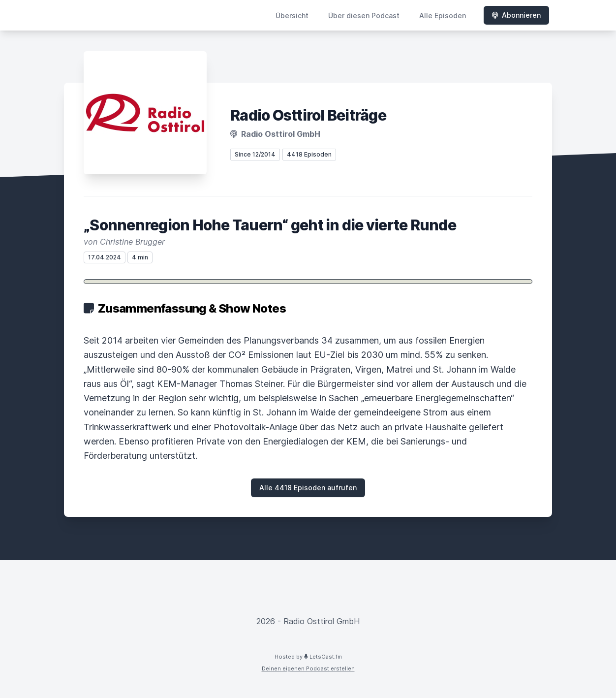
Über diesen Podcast (364, 16)
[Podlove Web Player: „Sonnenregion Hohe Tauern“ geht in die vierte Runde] (308, 282)
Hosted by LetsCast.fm (308, 657)
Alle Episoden (443, 16)
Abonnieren (516, 15)
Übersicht (292, 16)
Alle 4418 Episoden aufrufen (308, 488)
